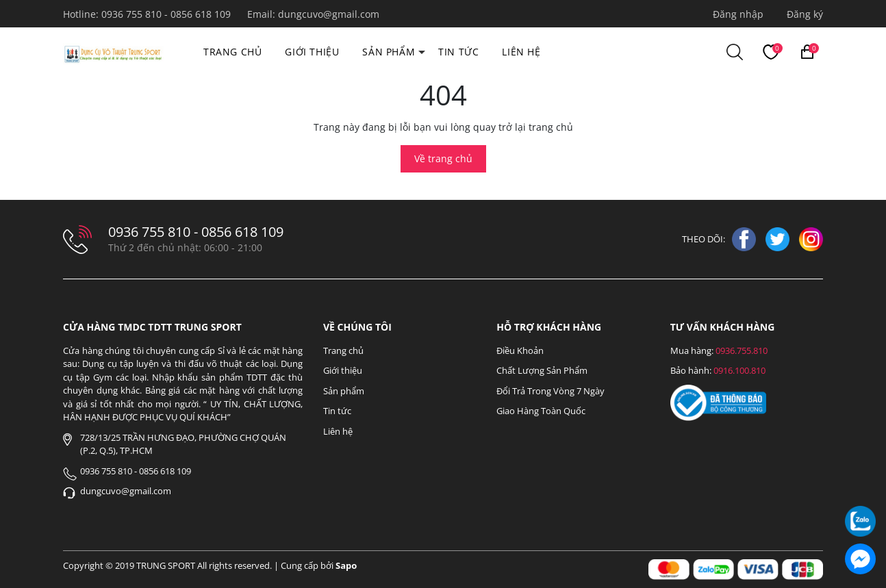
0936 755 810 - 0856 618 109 (167, 14)
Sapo (346, 565)
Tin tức (458, 52)
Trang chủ (232, 52)
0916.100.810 (739, 370)
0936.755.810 (742, 350)
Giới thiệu (312, 52)
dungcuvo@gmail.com (329, 14)
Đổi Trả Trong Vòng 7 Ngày (550, 391)
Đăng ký (805, 14)
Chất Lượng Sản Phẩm (542, 370)
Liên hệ (521, 52)
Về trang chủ (443, 158)
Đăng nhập (738, 14)
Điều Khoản (520, 350)
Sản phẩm (389, 52)
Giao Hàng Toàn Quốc (541, 411)
